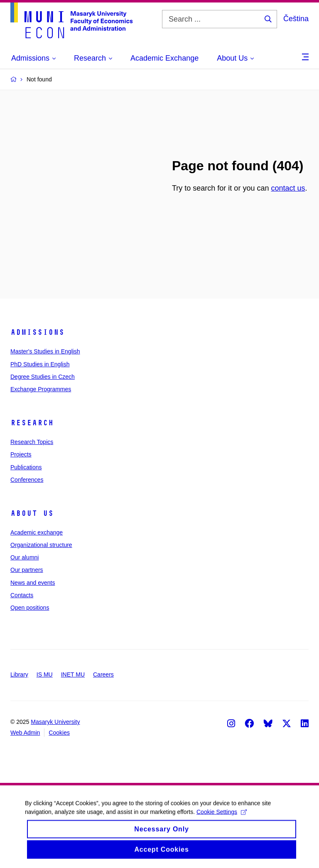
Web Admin (25, 733)
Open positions (30, 608)
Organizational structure (41, 545)
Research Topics (32, 442)
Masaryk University (55, 722)
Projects (21, 454)
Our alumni (25, 557)
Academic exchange (37, 532)
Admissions (37, 332)
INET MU (73, 674)
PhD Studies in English (40, 364)
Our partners (27, 570)
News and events (33, 583)
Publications (26, 467)
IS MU (45, 674)
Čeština (296, 19)
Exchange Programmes (41, 389)
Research (32, 423)
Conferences (27, 480)
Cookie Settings (222, 817)
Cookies (59, 733)
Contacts (22, 595)
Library (19, 674)
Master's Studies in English (45, 351)
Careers (103, 674)
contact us (288, 188)
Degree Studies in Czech (43, 377)
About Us (32, 513)
